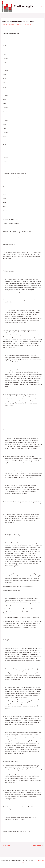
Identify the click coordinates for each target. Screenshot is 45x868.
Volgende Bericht (38, 845)
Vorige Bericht (6, 845)
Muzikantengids (24, 6)
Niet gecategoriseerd (9, 24)
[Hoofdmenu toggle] (41, 6)
